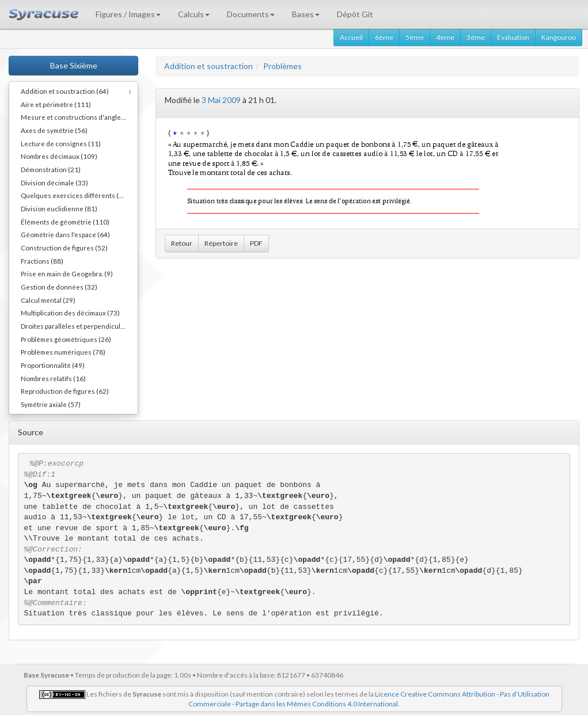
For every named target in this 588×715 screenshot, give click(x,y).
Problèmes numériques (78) (63, 352)
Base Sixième (74, 65)
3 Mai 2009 (221, 100)
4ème (445, 37)
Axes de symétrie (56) (54, 130)
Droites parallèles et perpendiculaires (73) (79, 326)
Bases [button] (306, 14)
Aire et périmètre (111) (56, 104)
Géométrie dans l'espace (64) (65, 234)
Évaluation (513, 37)
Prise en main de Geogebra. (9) (67, 273)
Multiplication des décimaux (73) (70, 313)
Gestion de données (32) (59, 287)
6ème (384, 37)
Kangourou (559, 37)
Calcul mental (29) (48, 300)
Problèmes (282, 66)
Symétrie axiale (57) (51, 404)
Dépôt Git (355, 14)
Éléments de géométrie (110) (65, 222)
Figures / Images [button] (128, 14)
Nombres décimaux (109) (59, 156)
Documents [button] (251, 14)
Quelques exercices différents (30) (75, 195)
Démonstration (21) (51, 169)
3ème (476, 37)
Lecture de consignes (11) (61, 143)
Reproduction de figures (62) (65, 391)
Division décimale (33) (54, 182)
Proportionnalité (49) (53, 365)
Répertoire (221, 243)
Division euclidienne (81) (59, 208)
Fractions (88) (42, 261)
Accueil (351, 37)
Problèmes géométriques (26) (66, 339)
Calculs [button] (194, 14)
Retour (182, 243)
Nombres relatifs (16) (53, 378)
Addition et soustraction (208, 66)
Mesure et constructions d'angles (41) (79, 117)
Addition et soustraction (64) (65, 91)
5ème (415, 37)
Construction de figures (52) (64, 248)
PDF (256, 243)
